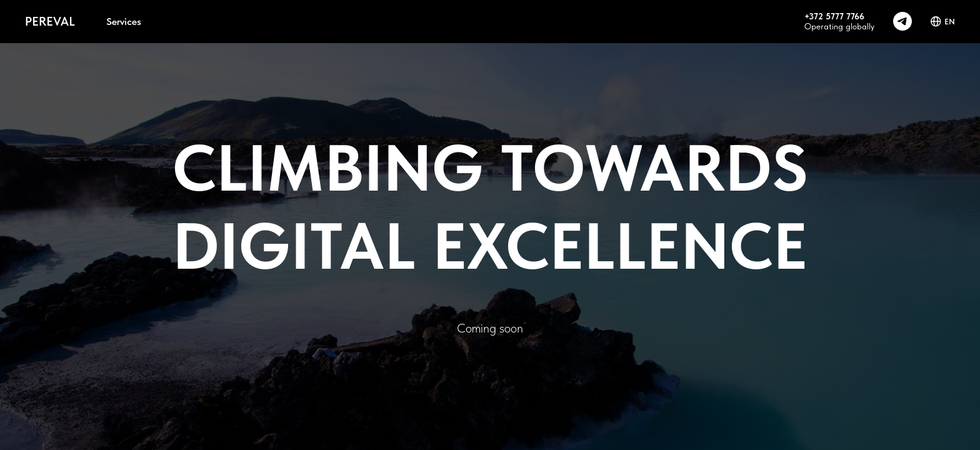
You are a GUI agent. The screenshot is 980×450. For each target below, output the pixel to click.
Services (124, 22)
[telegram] (902, 21)
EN (943, 22)
